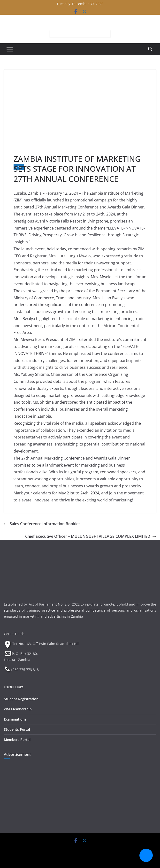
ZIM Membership (18, 709)
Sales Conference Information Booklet (42, 524)
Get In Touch (14, 634)
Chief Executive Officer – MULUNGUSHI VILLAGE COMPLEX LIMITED (91, 536)
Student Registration (21, 699)
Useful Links (14, 687)
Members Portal (17, 740)
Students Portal (17, 729)
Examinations (15, 719)
